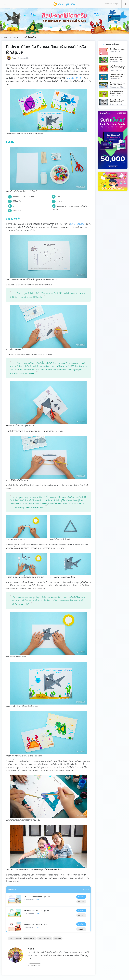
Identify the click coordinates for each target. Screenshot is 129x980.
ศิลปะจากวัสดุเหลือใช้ (45, 938)
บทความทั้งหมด (35, 965)
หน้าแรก (4, 37)
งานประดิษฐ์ (58, 938)
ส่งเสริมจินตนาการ (30, 938)
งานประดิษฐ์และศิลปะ (30, 37)
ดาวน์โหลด (81, 897)
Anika (14, 58)
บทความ (15, 37)
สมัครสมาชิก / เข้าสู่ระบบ (112, 4)
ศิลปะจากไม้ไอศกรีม (15, 938)
